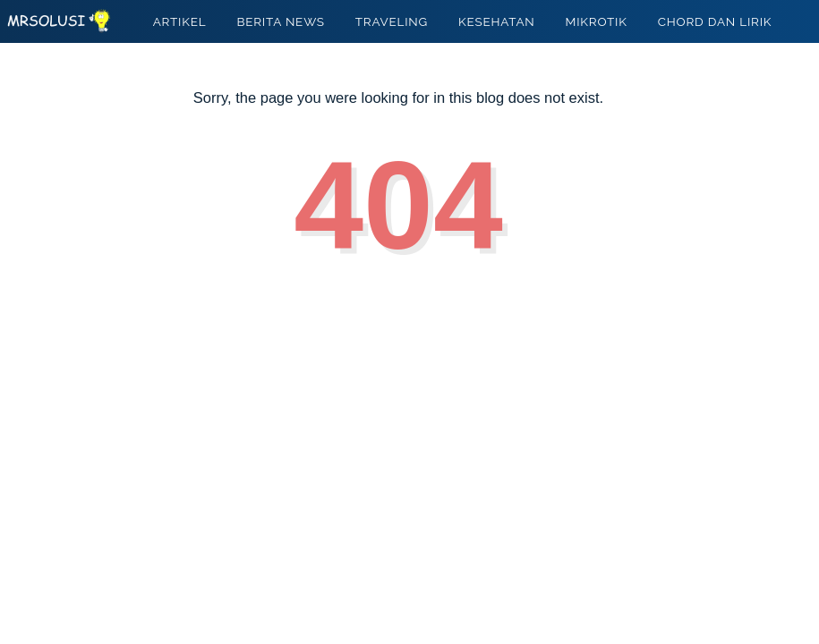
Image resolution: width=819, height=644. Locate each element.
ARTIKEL (180, 21)
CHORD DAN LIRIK (715, 21)
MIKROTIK (597, 21)
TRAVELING (392, 21)
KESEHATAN (497, 21)
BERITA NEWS (280, 21)
